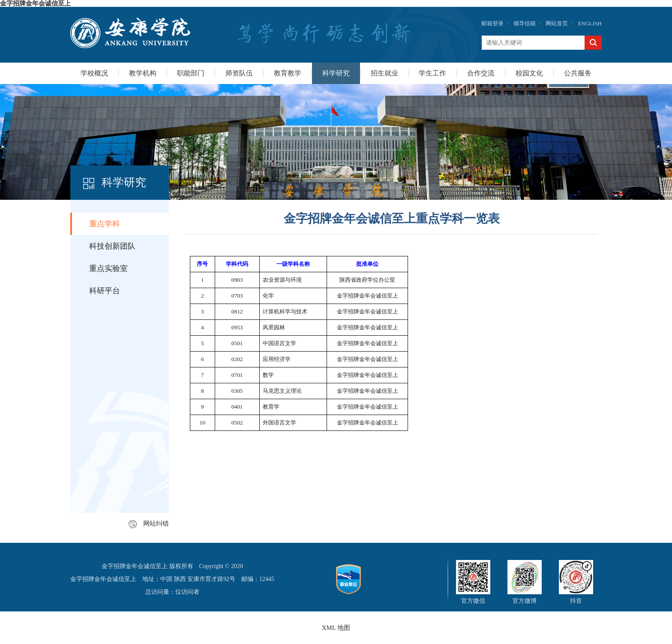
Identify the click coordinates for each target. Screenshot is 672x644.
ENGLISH (590, 23)
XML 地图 (336, 628)
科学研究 (336, 73)
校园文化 (529, 73)
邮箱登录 (492, 23)
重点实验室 (108, 268)
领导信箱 (525, 23)
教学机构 (143, 73)
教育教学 (288, 73)
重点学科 (105, 224)
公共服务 (578, 73)
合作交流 (481, 73)
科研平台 (105, 291)
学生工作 (432, 73)
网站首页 (557, 23)
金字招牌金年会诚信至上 (35, 3)
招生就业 (384, 73)
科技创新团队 (112, 246)
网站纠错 (149, 524)
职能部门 (191, 73)
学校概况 (94, 73)
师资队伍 (239, 73)
